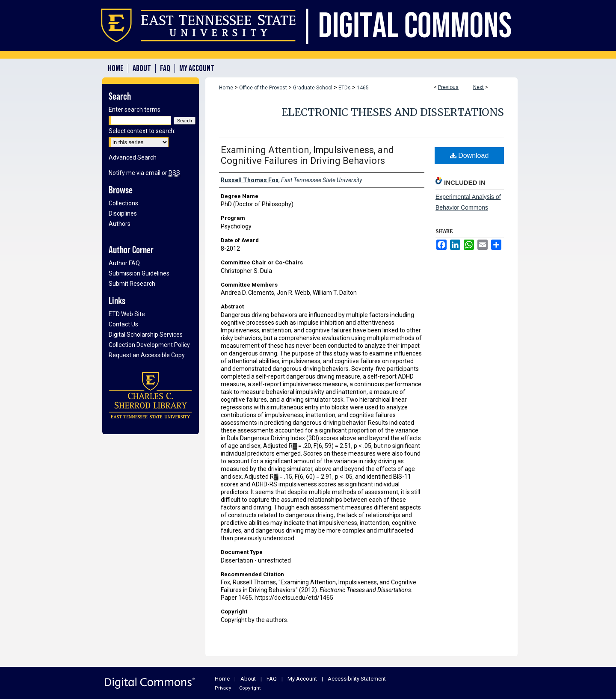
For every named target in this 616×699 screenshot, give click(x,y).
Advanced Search (133, 157)
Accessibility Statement (357, 679)
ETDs (345, 88)
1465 (363, 88)
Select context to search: (142, 131)
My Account (302, 679)
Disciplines (123, 213)
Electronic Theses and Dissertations (393, 112)
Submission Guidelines (139, 273)
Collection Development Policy (149, 345)
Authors (120, 224)
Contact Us (123, 324)
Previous (448, 87)
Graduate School (313, 88)
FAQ (272, 679)
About (248, 679)
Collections (123, 203)
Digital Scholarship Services (146, 335)
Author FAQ (124, 263)
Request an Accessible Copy (147, 355)
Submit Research (132, 284)
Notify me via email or (144, 173)
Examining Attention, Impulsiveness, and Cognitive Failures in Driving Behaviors (307, 155)
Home (226, 88)
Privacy (223, 688)
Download (469, 155)
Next (478, 87)
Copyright (250, 688)
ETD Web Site (127, 314)
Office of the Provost (263, 88)
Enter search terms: (135, 110)
